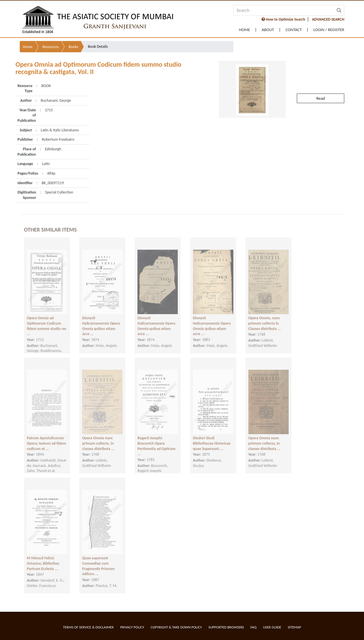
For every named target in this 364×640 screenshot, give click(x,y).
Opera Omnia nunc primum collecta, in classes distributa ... (98, 437)
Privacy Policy (132, 627)
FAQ (254, 627)
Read (321, 83)
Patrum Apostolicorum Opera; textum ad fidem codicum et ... (46, 437)
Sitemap (294, 627)
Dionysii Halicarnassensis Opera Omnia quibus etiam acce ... (101, 319)
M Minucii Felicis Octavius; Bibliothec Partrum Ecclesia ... (43, 557)
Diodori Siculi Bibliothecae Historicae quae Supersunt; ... (212, 437)
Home (245, 30)
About (268, 30)
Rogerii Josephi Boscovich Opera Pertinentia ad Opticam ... (156, 439)
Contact (294, 30)
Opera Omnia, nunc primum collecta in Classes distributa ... (265, 317)
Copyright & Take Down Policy (176, 627)
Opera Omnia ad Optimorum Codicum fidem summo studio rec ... (47, 319)
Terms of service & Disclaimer (88, 627)
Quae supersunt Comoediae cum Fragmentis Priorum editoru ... (98, 559)
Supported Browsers (226, 627)
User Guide (272, 627)
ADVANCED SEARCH (328, 19)
